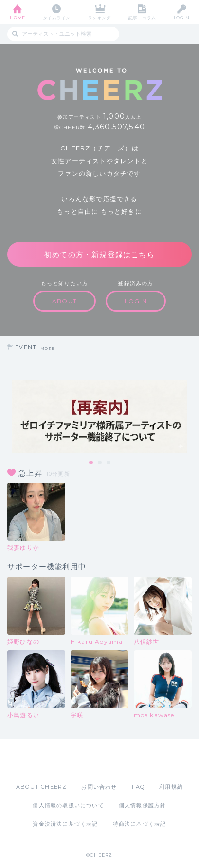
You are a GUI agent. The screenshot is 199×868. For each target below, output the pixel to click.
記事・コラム (142, 18)
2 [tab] (100, 463)
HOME (18, 18)
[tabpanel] (99, 416)
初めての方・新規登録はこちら (99, 254)
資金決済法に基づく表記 (65, 824)
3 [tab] (109, 463)
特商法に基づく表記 (140, 824)
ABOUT (64, 301)
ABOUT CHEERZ (41, 787)
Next (189, 416)
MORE (47, 348)
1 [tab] (91, 463)
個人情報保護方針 (143, 805)
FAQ (138, 787)
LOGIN (181, 18)
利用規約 (171, 787)
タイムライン (57, 18)
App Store (73, 760)
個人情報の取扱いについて (68, 805)
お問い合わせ (99, 787)
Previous (10, 416)
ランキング (99, 18)
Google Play (125, 760)
